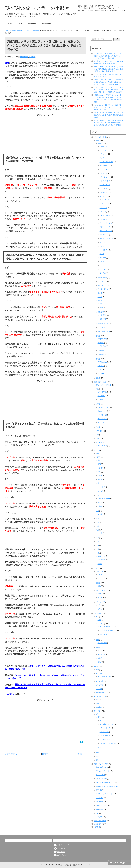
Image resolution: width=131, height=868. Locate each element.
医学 (97, 617)
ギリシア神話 (102, 392)
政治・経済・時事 (100, 697)
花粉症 (100, 658)
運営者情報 (32, 24)
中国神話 (101, 400)
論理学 (98, 378)
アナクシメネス (105, 166)
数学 (99, 605)
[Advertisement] (45, 134)
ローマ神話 (101, 396)
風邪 (97, 640)
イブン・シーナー (106, 227)
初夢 (99, 472)
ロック (102, 254)
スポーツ (99, 443)
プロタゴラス (106, 199)
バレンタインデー (104, 499)
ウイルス (101, 624)
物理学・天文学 (101, 591)
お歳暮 (100, 564)
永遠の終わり (104, 732)
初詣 (99, 464)
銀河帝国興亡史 (105, 736)
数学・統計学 (100, 602)
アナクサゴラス (105, 185)
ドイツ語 (99, 674)
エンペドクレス (105, 181)
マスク (100, 650)
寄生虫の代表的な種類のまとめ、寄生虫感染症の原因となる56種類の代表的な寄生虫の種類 (108, 115)
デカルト (103, 246)
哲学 (97, 140)
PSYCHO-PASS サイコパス (105, 782)
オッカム (103, 242)
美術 (97, 753)
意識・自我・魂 (103, 324)
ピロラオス (103, 173)
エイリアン (100, 817)
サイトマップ (62, 848)
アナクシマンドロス (106, 162)
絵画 (97, 756)
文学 (97, 714)
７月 (97, 530)
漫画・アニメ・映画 (101, 764)
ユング (100, 370)
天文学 (100, 598)
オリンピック (102, 446)
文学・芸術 (98, 711)
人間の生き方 (102, 339)
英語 (97, 670)
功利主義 (101, 343)
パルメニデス (104, 146)
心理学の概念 (102, 362)
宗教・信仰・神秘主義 (103, 385)
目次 (20, 24)
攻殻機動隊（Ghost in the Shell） (107, 786)
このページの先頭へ (120, 863)
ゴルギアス (105, 203)
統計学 (100, 609)
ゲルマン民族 (102, 415)
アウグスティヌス (106, 223)
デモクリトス (104, 192)
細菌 (99, 620)
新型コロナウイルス (106, 627)
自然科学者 (100, 571)
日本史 (98, 427)
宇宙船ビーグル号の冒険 (108, 743)
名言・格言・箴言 (104, 331)
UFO (101, 308)
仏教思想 (103, 319)
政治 (97, 700)
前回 (7, 63)
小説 (99, 717)
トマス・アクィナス (106, 238)
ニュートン (101, 578)
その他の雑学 (98, 824)
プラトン (103, 212)
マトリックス (100, 775)
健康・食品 (100, 647)
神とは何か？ (102, 285)
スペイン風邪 (102, 643)
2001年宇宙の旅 (101, 779)
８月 (97, 538)
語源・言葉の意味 (100, 821)
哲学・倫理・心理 (100, 137)
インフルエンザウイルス (108, 631)
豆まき (100, 502)
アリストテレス (105, 215)
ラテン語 (99, 689)
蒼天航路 (99, 790)
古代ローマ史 (102, 411)
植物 (99, 586)
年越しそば (101, 556)
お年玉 (100, 476)
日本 (97, 435)
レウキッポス (104, 189)
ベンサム (103, 346)
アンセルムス (104, 235)
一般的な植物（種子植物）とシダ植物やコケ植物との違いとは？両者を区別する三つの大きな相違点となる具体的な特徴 (108, 82)
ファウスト (103, 720)
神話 (97, 389)
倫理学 (98, 336)
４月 (97, 519)
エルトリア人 (102, 419)
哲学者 (100, 143)
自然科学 (24, 57)
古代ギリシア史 (103, 407)
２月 (97, 496)
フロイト (101, 366)
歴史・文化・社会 (100, 382)
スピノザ (103, 258)
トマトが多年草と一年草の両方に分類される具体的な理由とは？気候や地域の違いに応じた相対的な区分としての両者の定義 (108, 123)
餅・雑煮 (101, 483)
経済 (97, 703)
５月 (97, 522)
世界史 (98, 404)
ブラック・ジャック (103, 771)
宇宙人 (102, 304)
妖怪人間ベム (100, 802)
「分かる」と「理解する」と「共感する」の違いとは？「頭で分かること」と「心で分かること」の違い (108, 107)
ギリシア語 (100, 685)
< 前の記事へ (11, 754)
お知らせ (97, 827)
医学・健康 (98, 614)
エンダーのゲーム (106, 739)
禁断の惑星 (100, 809)
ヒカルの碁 (100, 798)
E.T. (97, 813)
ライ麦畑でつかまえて (107, 724)
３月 (97, 511)
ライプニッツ (104, 261)
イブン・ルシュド (106, 231)
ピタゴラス (103, 169)
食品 (99, 662)
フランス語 (100, 681)
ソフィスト (103, 196)
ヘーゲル (103, 269)
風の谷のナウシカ (102, 767)
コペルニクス (102, 575)
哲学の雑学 (101, 327)
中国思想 (103, 315)
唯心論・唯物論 (103, 289)
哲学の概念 (101, 281)
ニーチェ (103, 273)
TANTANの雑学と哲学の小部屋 (37, 8)
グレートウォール (102, 805)
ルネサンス (101, 423)
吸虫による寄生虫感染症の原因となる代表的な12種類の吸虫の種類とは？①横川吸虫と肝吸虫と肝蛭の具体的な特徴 (108, 69)
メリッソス (103, 154)
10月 (97, 545)
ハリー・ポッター (106, 728)
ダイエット (101, 654)
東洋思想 (101, 312)
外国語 (96, 667)
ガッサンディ (104, 250)
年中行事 (97, 450)
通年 (97, 453)
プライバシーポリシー (65, 845)
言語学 (98, 439)
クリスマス (101, 560)
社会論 (100, 297)
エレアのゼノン (105, 150)
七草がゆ (101, 491)
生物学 (32, 57)
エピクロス (103, 219)
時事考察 (99, 707)
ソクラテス (103, 208)
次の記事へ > (80, 754)
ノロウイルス (104, 634)
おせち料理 (101, 487)
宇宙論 (100, 301)
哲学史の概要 (102, 278)
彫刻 (97, 760)
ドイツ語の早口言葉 (105, 677)
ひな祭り (101, 514)
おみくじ (101, 468)
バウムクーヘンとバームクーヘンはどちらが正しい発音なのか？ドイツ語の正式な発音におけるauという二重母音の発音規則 (108, 90)
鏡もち (100, 479)
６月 (97, 526)
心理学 (98, 359)
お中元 (100, 533)
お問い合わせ (47, 24)
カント (102, 265)
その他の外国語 (101, 693)
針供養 (100, 506)
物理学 (100, 594)
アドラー (101, 374)
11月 (97, 549)
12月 (97, 553)
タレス (102, 158)
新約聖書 (101, 354)
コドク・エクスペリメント (105, 794)
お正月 (98, 457)
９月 (97, 542)
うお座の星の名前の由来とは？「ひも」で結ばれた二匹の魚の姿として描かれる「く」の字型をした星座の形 (108, 56)
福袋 (99, 460)
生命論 (100, 293)
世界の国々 (100, 431)
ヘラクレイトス (105, 177)
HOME (10, 24)
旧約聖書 (101, 350)
